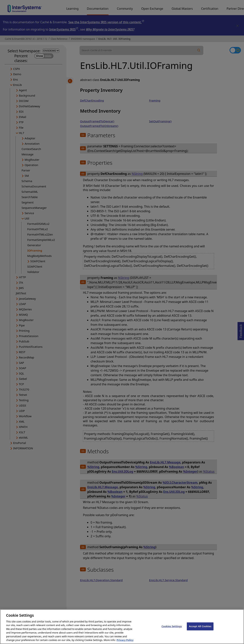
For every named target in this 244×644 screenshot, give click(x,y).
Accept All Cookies (200, 630)
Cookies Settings (172, 630)
